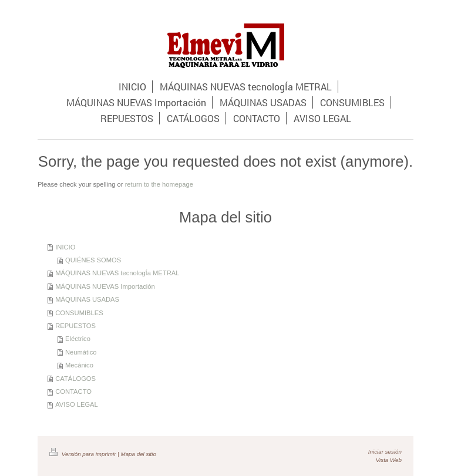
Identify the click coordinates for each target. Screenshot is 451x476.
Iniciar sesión (385, 452)
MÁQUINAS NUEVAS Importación (105, 286)
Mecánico (79, 365)
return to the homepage (159, 184)
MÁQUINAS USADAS (87, 299)
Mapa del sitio (138, 454)
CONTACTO (73, 391)
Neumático (81, 352)
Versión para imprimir (83, 454)
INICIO (65, 247)
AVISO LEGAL (77, 404)
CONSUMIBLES (79, 313)
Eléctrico (78, 339)
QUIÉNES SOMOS (93, 260)
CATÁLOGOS (75, 379)
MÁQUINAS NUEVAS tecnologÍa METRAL (117, 273)
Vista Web (389, 460)
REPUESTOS (75, 326)
